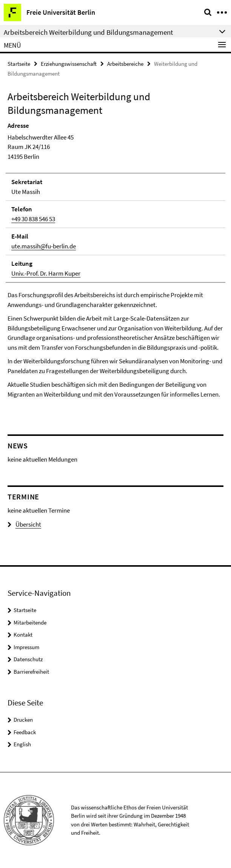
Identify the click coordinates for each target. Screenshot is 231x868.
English (22, 744)
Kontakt (23, 635)
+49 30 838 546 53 (33, 219)
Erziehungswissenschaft (69, 64)
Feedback (25, 732)
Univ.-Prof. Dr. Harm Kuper (46, 273)
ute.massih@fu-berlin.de (44, 246)
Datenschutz (28, 659)
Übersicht (24, 524)
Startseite (19, 64)
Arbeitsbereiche (125, 64)
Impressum (26, 647)
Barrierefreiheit (31, 672)
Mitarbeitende (30, 622)
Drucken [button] (23, 720)
